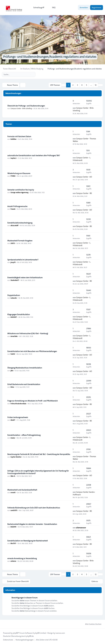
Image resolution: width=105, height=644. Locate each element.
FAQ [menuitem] (52, 8)
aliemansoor (81, 528)
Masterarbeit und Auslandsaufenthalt (22, 490)
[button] (100, 85)
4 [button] (82, 85)
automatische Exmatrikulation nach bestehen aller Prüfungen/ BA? (34, 155)
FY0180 (13, 176)
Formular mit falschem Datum (19, 136)
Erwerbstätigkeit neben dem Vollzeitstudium (25, 278)
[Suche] (28, 74)
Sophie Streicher (16, 457)
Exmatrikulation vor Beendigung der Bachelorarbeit (28, 541)
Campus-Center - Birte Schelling (21, 108)
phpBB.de (30, 636)
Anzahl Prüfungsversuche (17, 206)
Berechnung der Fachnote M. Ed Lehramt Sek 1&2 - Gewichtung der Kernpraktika (39, 454)
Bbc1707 (13, 543)
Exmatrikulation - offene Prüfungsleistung (24, 435)
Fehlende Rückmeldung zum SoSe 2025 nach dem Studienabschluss (34, 508)
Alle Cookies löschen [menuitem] (92, 624)
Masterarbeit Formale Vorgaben (20, 241)
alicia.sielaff (14, 225)
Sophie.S (13, 158)
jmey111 (13, 262)
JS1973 (13, 243)
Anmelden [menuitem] (84, 8)
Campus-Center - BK (84, 193)
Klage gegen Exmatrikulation (19, 314)
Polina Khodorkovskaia (18, 403)
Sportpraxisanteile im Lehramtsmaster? (23, 260)
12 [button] (96, 85)
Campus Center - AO (84, 177)
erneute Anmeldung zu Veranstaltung (22, 558)
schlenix (13, 561)
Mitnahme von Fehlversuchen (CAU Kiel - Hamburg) (28, 333)
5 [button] (87, 85)
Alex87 (13, 420)
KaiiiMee (13, 139)
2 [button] (73, 85)
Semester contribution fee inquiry (21, 190)
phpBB (15, 633)
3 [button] (77, 85)
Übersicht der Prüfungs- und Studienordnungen (26, 106)
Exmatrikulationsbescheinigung (20, 223)
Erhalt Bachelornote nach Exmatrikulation (24, 384)
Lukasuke (14, 298)
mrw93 (13, 492)
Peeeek (13, 209)
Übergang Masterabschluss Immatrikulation (25, 368)
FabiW (13, 354)
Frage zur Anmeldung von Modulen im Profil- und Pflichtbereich (33, 401)
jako (12, 370)
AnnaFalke (14, 336)
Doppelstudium (14, 295)
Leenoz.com (60, 633)
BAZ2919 (13, 527)
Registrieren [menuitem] (97, 8)
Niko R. (13, 476)
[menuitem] (38, 8)
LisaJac (13, 438)
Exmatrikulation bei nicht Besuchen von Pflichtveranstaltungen (32, 351)
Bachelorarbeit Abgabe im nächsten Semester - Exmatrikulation (32, 524)
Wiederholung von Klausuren (19, 173)
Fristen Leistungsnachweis (18, 417)
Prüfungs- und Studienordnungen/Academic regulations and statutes (50, 57)
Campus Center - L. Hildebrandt (82, 159)
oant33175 (14, 510)
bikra (12, 387)
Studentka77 (15, 280)
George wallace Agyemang (19, 192)
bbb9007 (14, 317)
